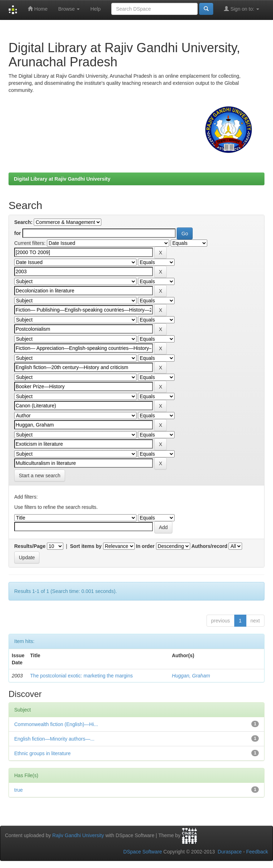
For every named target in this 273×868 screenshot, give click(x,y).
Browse (69, 9)
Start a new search (40, 476)
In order (145, 546)
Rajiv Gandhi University (78, 835)
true (18, 790)
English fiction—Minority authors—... (54, 739)
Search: (23, 222)
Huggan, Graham (191, 676)
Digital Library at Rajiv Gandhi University (62, 179)
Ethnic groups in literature (42, 753)
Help (95, 9)
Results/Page (30, 546)
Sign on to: (242, 9)
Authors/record (209, 546)
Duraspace (230, 852)
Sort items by (86, 546)
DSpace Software (143, 852)
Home (38, 9)
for (18, 233)
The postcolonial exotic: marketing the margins (82, 676)
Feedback (257, 852)
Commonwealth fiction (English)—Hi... (56, 724)
